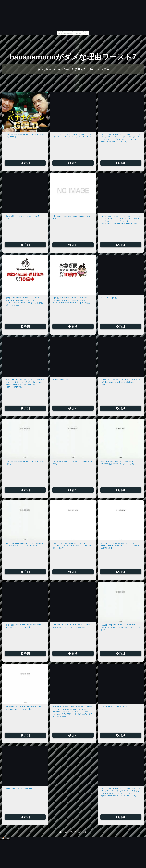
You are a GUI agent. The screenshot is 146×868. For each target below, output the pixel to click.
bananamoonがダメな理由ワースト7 (73, 57)
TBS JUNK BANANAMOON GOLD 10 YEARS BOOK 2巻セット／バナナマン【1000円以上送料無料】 (72, 546)
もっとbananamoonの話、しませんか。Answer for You (73, 69)
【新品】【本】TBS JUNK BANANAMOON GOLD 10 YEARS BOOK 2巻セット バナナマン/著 (121, 627)
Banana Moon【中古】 (109, 298)
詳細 (25, 163)
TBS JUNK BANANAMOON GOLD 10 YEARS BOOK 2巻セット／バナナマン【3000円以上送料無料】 (120, 546)
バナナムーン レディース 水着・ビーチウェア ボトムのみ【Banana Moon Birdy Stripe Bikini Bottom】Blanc (121, 382)
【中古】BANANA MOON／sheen (114, 707)
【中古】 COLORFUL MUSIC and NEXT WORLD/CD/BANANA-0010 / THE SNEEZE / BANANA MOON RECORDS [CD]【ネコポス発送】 (72, 300)
